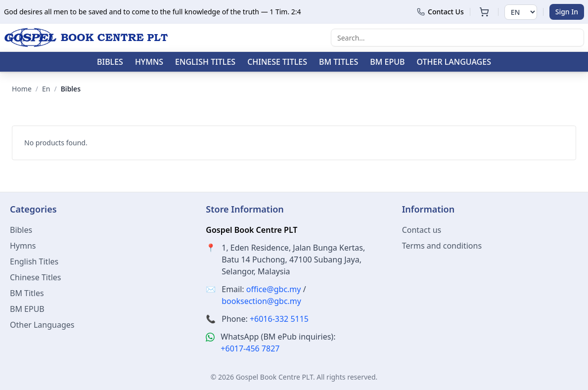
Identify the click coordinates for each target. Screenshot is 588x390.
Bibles (110, 62)
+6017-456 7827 (250, 348)
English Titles (205, 62)
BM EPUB (387, 62)
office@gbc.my (274, 289)
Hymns (149, 62)
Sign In (567, 12)
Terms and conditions (442, 246)
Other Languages (454, 62)
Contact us (422, 230)
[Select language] (521, 12)
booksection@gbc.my (261, 301)
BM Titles (339, 62)
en (46, 89)
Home (22, 89)
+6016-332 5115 (279, 319)
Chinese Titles (277, 62)
